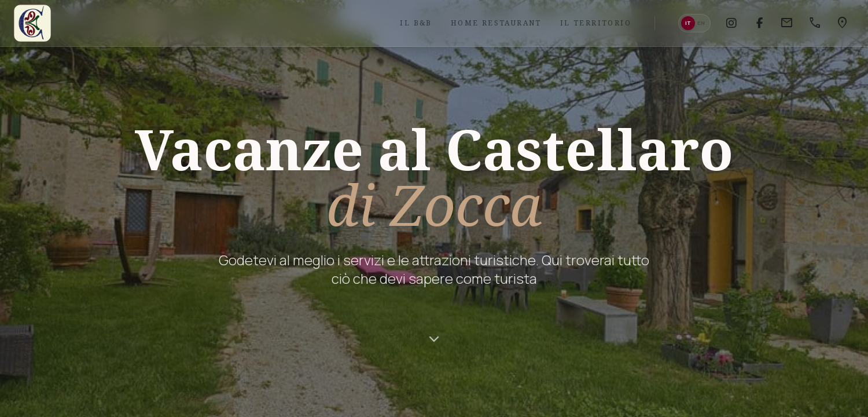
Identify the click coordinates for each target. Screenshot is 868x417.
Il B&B (416, 23)
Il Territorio (596, 23)
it (688, 23)
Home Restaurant (496, 23)
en (701, 23)
